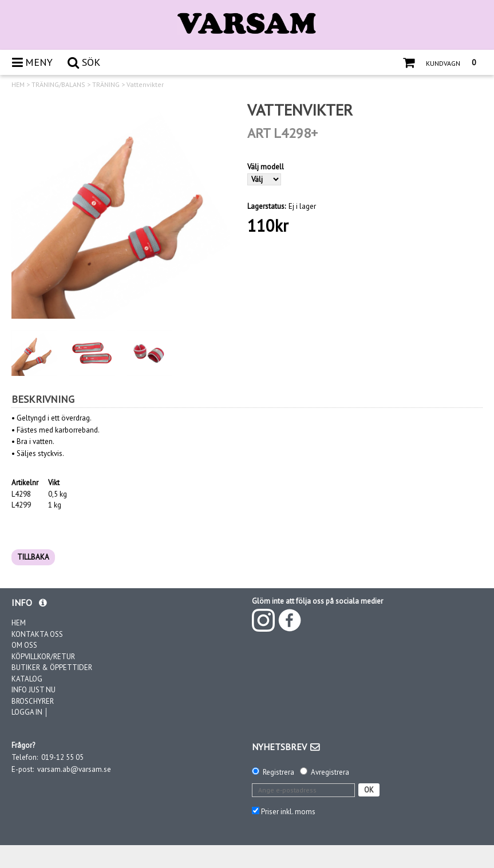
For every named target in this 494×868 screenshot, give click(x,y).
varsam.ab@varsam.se (74, 769)
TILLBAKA (33, 557)
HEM (18, 85)
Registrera (278, 772)
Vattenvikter (145, 85)
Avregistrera (330, 772)
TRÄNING (106, 85)
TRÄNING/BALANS (58, 85)
